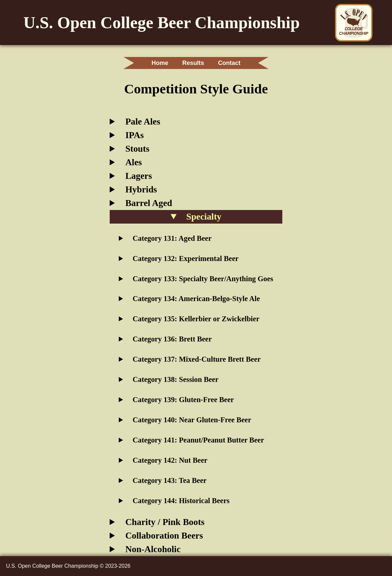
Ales (134, 162)
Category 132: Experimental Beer (186, 259)
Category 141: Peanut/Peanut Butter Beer (198, 440)
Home (156, 63)
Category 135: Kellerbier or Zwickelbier (196, 319)
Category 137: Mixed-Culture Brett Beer (196, 359)
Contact (234, 63)
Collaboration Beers (164, 536)
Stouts (137, 149)
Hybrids (141, 189)
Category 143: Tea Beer (169, 480)
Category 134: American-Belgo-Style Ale (196, 299)
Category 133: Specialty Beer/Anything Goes (203, 279)
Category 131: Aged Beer (172, 238)
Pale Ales (143, 122)
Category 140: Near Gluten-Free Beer (192, 420)
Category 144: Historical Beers (181, 501)
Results (193, 63)
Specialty (204, 217)
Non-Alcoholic (153, 549)
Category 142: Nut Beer (170, 460)
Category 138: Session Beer (175, 379)
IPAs (135, 135)
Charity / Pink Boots (165, 522)
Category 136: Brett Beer (172, 339)
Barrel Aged (149, 203)
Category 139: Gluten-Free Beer (183, 400)
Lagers (139, 176)
